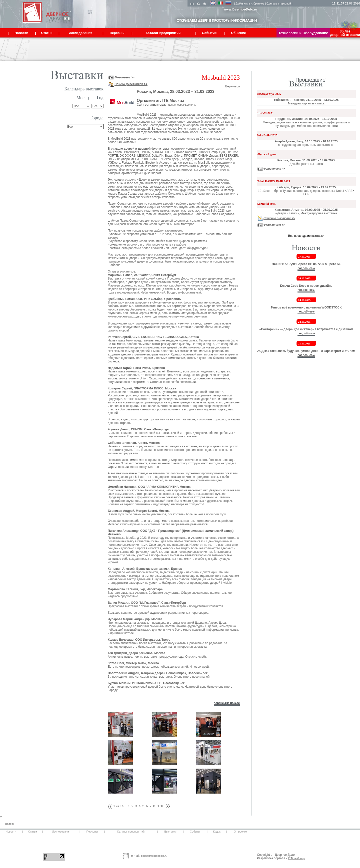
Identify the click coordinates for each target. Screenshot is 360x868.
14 (122, 806)
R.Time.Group (296, 858)
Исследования (61, 832)
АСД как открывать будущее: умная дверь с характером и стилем (306, 351)
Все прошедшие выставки (306, 236)
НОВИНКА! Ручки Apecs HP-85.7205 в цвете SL (306, 264)
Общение (238, 33)
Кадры (217, 832)
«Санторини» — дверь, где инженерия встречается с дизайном (306, 329)
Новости (11, 832)
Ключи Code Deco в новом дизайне (306, 286)
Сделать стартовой (279, 3)
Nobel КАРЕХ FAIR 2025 (273, 181)
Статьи (32, 832)
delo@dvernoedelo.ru (154, 856)
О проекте (240, 832)
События (195, 832)
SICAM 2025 (265, 113)
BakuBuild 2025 (267, 135)
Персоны (92, 832)
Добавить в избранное (250, 3)
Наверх (10, 824)
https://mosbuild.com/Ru (181, 105)
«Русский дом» (267, 154)
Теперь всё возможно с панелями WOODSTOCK (306, 307)
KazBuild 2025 (266, 204)
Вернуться (232, 86)
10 (162, 806)
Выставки (170, 832)
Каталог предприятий (131, 832)
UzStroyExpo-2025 (269, 94)
